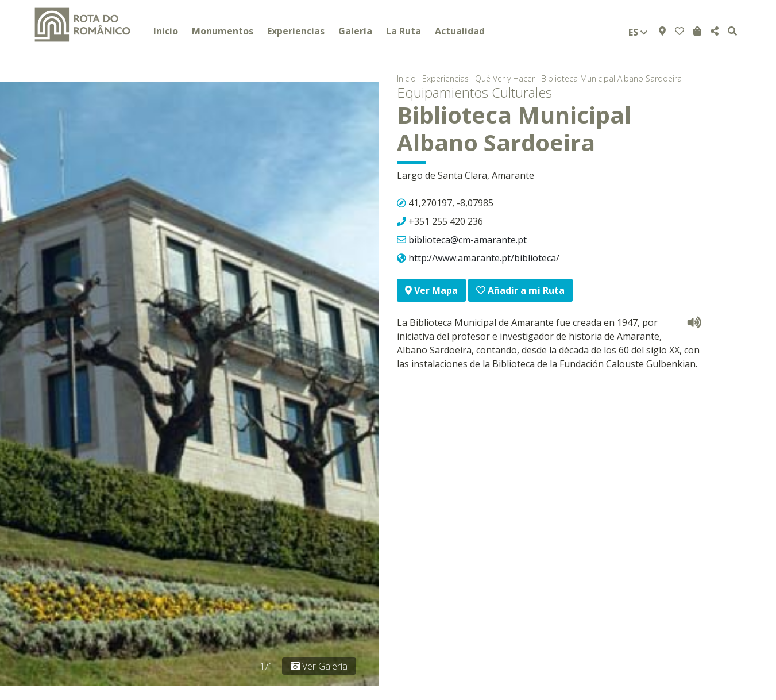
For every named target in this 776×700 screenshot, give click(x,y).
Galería (355, 31)
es (638, 32)
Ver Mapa (431, 290)
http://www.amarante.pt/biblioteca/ (484, 258)
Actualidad (460, 31)
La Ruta (404, 31)
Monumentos (223, 31)
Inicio (166, 31)
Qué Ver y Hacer (505, 78)
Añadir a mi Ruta (520, 290)
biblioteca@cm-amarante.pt (468, 240)
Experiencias (296, 31)
